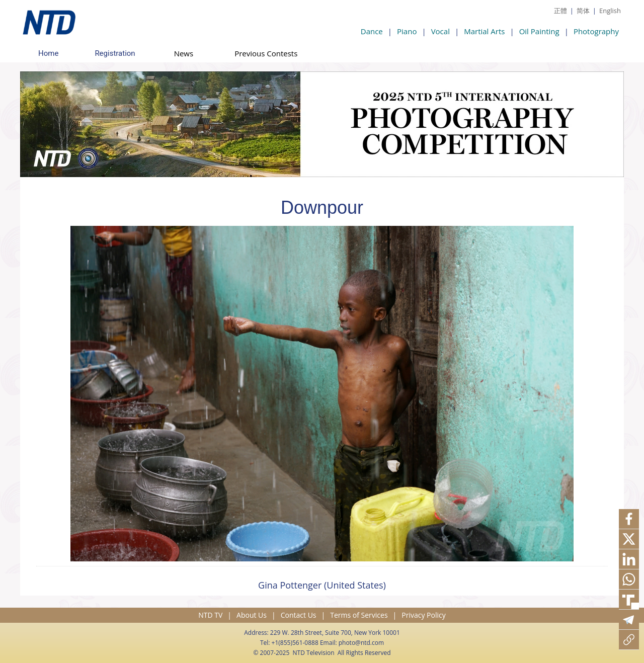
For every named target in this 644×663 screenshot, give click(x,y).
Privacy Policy (423, 615)
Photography (596, 31)
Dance (372, 31)
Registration (115, 53)
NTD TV (210, 615)
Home (48, 53)
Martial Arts (484, 31)
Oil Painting (539, 31)
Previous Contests (266, 53)
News (184, 53)
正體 (560, 11)
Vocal (440, 31)
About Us (252, 615)
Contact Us (299, 615)
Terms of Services (359, 615)
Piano (407, 31)
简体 (583, 11)
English (610, 11)
